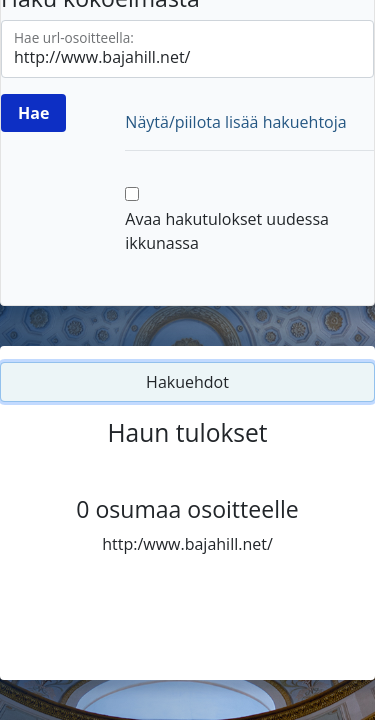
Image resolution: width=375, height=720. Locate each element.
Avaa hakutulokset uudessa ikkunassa (227, 231)
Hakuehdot (187, 382)
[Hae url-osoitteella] (187, 49)
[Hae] (33, 113)
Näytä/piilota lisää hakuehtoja (235, 122)
